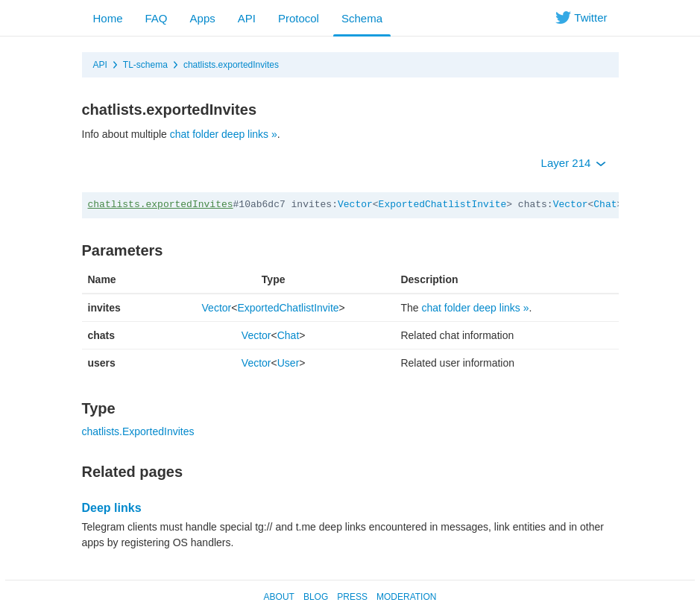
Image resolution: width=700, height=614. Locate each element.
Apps (203, 18)
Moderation (406, 597)
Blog (316, 597)
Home (108, 18)
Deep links (112, 508)
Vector (355, 205)
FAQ (157, 18)
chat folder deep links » (224, 134)
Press (352, 597)
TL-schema (145, 65)
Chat (605, 205)
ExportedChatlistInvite (443, 205)
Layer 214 (574, 163)
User (288, 363)
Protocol (299, 18)
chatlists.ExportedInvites (138, 431)
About (279, 597)
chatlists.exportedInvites (231, 65)
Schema (362, 18)
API (247, 18)
